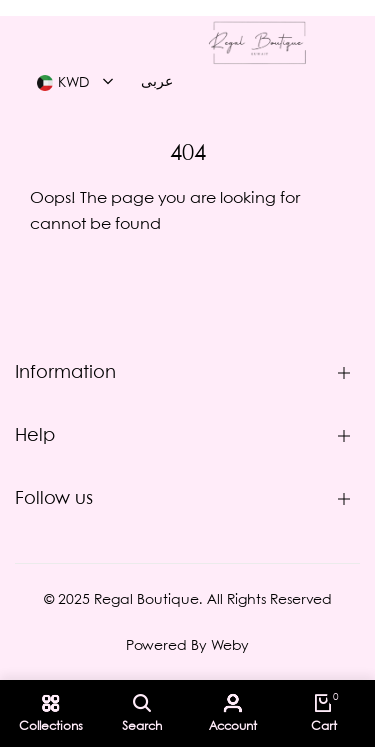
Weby (230, 646)
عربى (157, 82)
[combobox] (75, 83)
